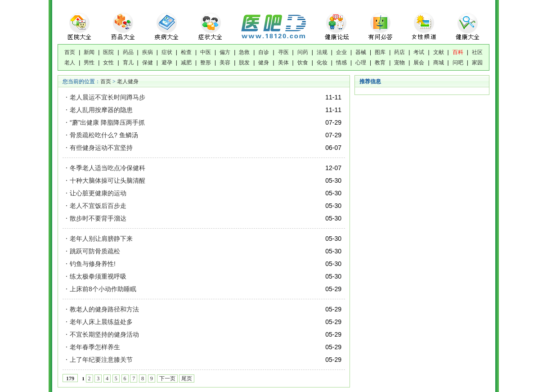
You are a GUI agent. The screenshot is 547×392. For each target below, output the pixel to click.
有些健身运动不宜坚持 (101, 148)
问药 (303, 52)
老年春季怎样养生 (95, 347)
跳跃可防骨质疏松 (95, 251)
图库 (380, 52)
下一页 (167, 378)
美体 (283, 63)
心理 (361, 63)
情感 (341, 63)
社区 (477, 52)
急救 (244, 52)
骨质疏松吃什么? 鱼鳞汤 (104, 135)
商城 (439, 63)
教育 (380, 63)
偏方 (225, 52)
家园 (477, 63)
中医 (206, 52)
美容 (225, 63)
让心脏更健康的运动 (98, 193)
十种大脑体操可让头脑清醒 (108, 180)
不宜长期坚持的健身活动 (104, 334)
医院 (108, 52)
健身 (264, 63)
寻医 (283, 52)
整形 (206, 63)
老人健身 (128, 81)
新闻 (89, 52)
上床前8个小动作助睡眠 (103, 289)
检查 (186, 52)
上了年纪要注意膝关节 (101, 360)
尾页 (187, 378)
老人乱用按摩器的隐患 (101, 110)
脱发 (244, 63)
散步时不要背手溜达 (98, 218)
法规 (322, 52)
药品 (128, 52)
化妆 (322, 63)
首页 (70, 52)
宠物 (399, 63)
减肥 (186, 63)
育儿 (128, 63)
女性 (108, 63)
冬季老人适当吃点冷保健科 (108, 168)
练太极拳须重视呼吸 (98, 276)
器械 (361, 52)
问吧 (458, 63)
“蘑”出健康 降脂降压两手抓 (107, 122)
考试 (419, 52)
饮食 (303, 63)
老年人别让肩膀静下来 (101, 239)
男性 (89, 63)
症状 (167, 52)
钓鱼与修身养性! (93, 264)
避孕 (167, 63)
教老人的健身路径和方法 (104, 309)
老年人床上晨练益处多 (101, 322)
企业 (341, 52)
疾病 (148, 52)
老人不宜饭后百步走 (98, 206)
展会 (419, 63)
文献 (439, 52)
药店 (399, 52)
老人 (70, 63)
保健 (148, 63)
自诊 (264, 52)
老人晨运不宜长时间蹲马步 (108, 97)
